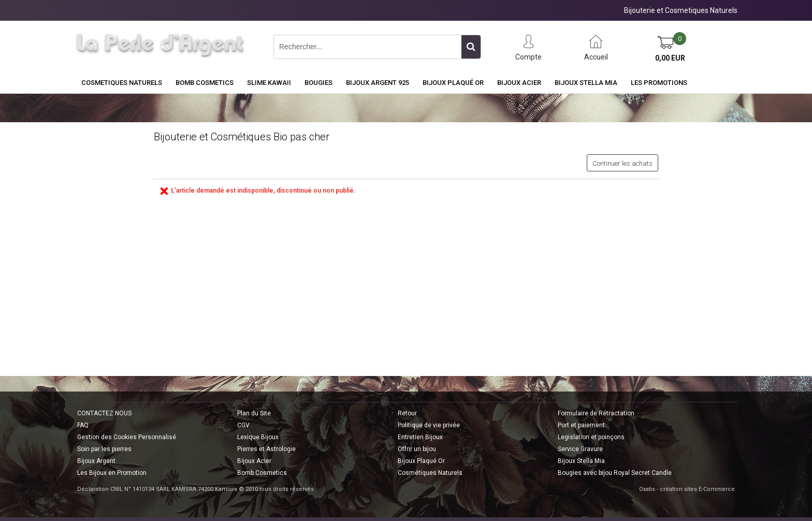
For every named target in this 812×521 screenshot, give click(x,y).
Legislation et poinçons (591, 437)
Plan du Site (254, 413)
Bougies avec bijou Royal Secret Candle (615, 473)
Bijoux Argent (96, 461)
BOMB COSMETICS (205, 83)
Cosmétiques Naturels (430, 473)
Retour (407, 413)
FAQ (83, 425)
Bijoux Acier (519, 83)
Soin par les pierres (104, 449)
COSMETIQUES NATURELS (122, 83)
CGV (243, 425)
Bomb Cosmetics (262, 473)
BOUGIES (318, 83)
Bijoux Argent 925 (378, 83)
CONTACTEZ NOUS (104, 413)
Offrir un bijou (417, 449)
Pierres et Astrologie (266, 449)
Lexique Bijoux (258, 437)
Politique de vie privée (429, 425)
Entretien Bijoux (420, 437)
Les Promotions (659, 83)
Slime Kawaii (269, 83)
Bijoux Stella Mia (586, 83)
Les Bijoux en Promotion (112, 473)
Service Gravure (580, 449)
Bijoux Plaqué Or (453, 83)
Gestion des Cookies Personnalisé (127, 437)
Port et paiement (581, 425)
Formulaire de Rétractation (596, 413)
